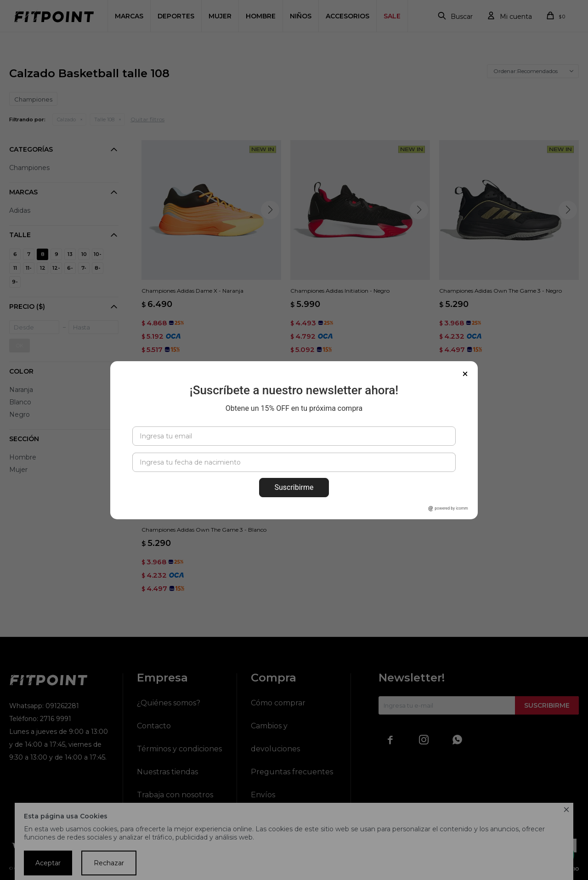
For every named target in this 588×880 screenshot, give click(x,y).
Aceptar (48, 863)
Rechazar (109, 863)
